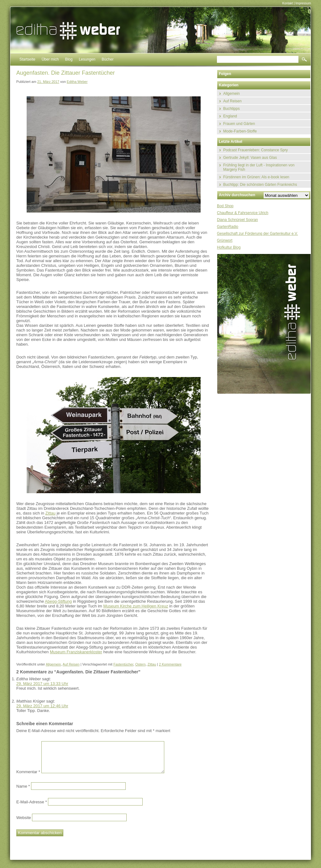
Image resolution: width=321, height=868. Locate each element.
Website (24, 817)
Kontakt (287, 3)
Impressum (303, 3)
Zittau (51, 513)
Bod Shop (225, 206)
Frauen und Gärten (239, 124)
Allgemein (53, 664)
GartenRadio (228, 227)
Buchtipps (232, 109)
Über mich (50, 59)
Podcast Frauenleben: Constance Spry (255, 150)
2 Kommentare (170, 664)
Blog (69, 59)
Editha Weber (77, 82)
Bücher (108, 59)
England (230, 116)
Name (23, 786)
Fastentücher (124, 664)
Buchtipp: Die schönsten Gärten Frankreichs (260, 185)
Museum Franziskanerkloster (76, 652)
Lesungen (87, 59)
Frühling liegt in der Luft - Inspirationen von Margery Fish (259, 167)
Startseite (27, 59)
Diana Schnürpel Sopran (237, 220)
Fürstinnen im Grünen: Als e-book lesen (256, 177)
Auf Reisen (71, 664)
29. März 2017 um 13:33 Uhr (42, 684)
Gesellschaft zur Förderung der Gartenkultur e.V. (257, 234)
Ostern (140, 664)
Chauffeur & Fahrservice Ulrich (243, 213)
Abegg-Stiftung (58, 601)
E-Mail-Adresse (32, 802)
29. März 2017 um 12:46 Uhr (42, 706)
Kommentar (28, 772)
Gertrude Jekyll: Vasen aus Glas (250, 158)
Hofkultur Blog (229, 247)
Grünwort (225, 240)
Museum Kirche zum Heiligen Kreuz (136, 606)
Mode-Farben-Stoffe (240, 131)
